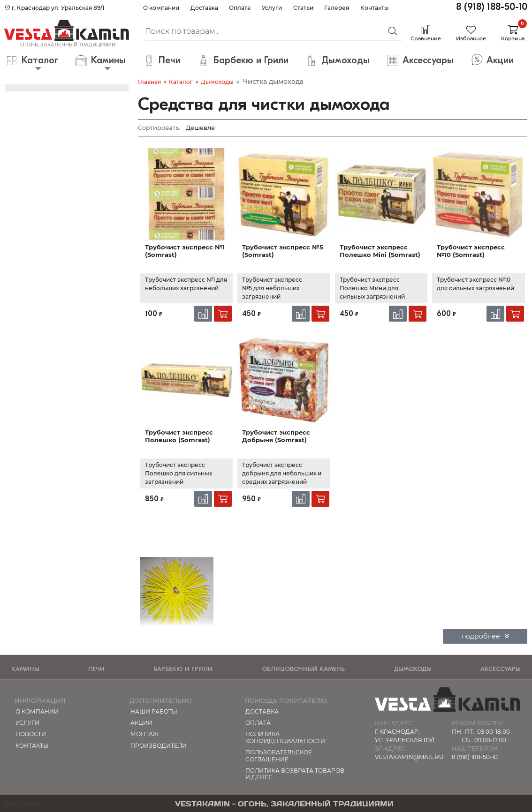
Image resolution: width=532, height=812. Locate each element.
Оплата (240, 8)
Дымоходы (217, 82)
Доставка (204, 8)
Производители (159, 746)
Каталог (181, 82)
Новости (31, 734)
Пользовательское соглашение (279, 756)
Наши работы (154, 711)
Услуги (272, 8)
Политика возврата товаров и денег (295, 774)
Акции (141, 723)
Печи (96, 669)
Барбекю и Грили (183, 669)
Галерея (337, 8)
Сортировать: (159, 128)
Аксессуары (501, 669)
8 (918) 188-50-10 (492, 7)
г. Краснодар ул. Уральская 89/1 (54, 8)
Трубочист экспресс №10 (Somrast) (471, 251)
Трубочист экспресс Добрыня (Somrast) (276, 436)
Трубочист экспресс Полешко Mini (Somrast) (380, 251)
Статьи (303, 8)
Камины (25, 669)
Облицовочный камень (303, 669)
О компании (161, 8)
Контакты (375, 8)
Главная (149, 82)
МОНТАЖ (144, 734)
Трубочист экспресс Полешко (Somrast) (179, 436)
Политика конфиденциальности (285, 737)
